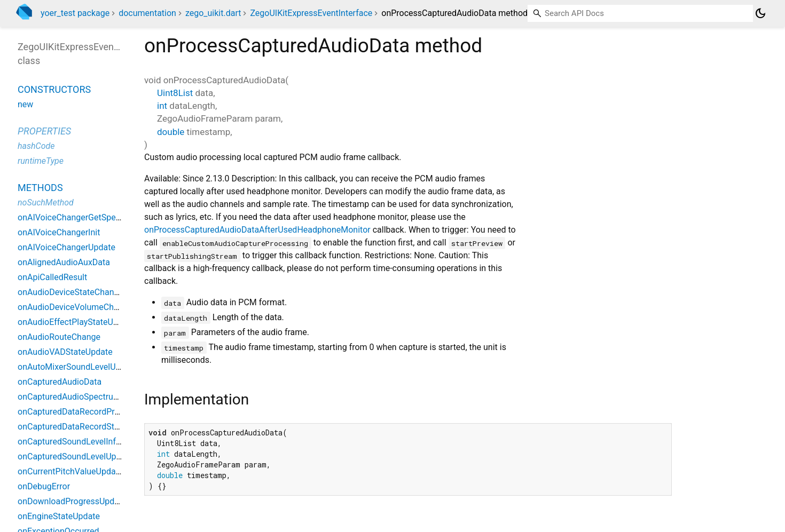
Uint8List (175, 93)
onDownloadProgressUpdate (72, 501)
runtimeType (41, 161)
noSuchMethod (46, 203)
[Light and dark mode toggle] (760, 13)
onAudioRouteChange (59, 337)
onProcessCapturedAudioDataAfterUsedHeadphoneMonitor (257, 230)
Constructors (54, 89)
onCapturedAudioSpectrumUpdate (83, 397)
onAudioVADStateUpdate (65, 352)
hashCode (36, 146)
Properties (44, 131)
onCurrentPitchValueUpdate (70, 471)
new (25, 104)
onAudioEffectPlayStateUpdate (76, 322)
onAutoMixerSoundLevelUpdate (77, 367)
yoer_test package (75, 13)
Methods (40, 188)
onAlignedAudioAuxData (64, 262)
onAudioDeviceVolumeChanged (77, 307)
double (171, 132)
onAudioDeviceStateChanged (73, 292)
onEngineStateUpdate (59, 516)
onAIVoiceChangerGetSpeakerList (82, 217)
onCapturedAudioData (60, 382)
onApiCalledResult (52, 277)
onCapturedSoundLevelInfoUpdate (83, 442)
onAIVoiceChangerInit (59, 232)
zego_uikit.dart (213, 13)
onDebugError (44, 486)
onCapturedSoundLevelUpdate (75, 456)
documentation (147, 13)
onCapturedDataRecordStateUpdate (85, 427)
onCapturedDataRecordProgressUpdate (93, 412)
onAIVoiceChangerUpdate (66, 247)
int (162, 106)
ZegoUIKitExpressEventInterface (311, 13)
